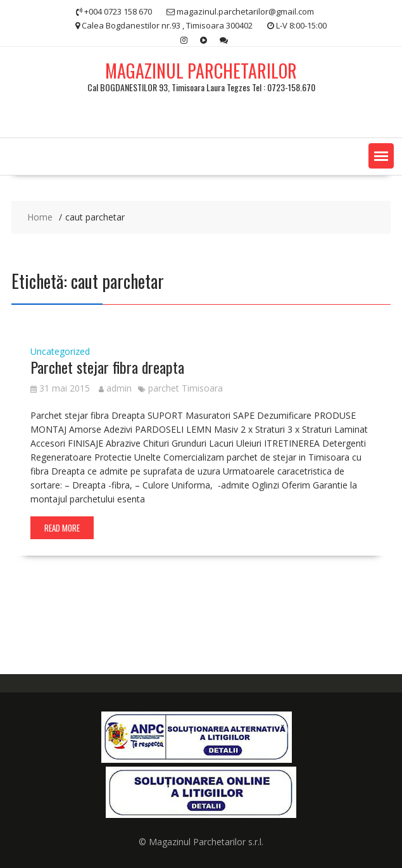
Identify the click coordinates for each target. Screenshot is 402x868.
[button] (381, 156)
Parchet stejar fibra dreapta (107, 367)
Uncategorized (60, 351)
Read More (62, 528)
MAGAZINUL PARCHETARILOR (201, 71)
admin (115, 388)
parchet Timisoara (185, 388)
